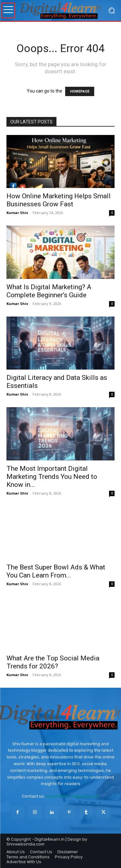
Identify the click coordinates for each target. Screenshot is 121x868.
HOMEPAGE (80, 91)
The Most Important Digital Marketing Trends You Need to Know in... (52, 477)
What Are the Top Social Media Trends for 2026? (53, 662)
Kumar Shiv (17, 213)
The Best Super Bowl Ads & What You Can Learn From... (56, 571)
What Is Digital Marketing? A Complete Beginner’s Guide (49, 291)
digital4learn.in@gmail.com (72, 796)
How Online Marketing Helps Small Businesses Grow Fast (59, 200)
